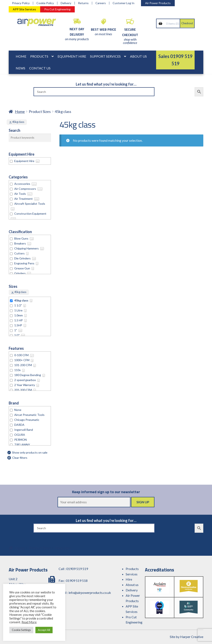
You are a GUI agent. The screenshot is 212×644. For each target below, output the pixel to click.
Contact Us (40, 68)
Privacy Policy (21, 3)
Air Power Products (158, 3)
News (20, 68)
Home (21, 56)
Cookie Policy (45, 3)
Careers (101, 3)
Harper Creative (192, 637)
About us (132, 585)
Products (39, 56)
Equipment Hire (72, 56)
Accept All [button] (44, 630)
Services (132, 574)
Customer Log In (123, 3)
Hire (129, 579)
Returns (83, 3)
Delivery (66, 3)
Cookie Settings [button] (21, 630)
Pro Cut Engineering (57, 9)
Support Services (105, 56)
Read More (29, 622)
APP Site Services (24, 9)
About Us (138, 56)
